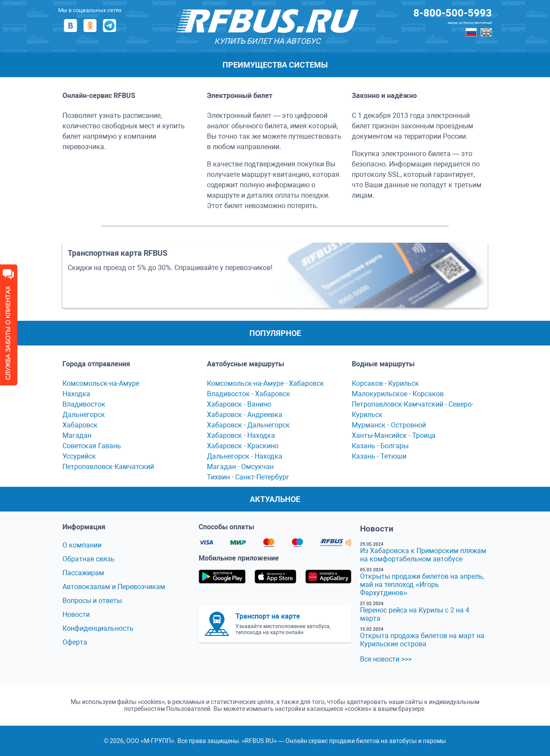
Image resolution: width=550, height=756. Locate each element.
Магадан (77, 435)
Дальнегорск (84, 415)
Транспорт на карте (268, 616)
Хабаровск (80, 425)
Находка (76, 394)
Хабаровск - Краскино (243, 446)
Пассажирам (83, 573)
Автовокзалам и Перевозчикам (114, 587)
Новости (76, 614)
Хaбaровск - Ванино (239, 404)
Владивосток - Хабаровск (249, 394)
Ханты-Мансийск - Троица (394, 435)
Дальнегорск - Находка (245, 456)
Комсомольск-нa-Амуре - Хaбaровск (265, 383)
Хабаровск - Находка (241, 435)
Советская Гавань (92, 446)
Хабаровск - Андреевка (245, 415)
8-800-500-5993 (453, 13)
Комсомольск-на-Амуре (101, 383)
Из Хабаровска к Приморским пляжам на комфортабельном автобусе (423, 555)
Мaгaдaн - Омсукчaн (240, 467)
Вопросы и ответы (92, 601)
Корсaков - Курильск (385, 383)
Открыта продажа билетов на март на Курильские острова (422, 640)
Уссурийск (79, 456)
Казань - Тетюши (379, 456)
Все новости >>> (386, 659)
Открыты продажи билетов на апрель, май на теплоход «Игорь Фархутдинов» (422, 585)
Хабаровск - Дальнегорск (248, 425)
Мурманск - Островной (389, 425)
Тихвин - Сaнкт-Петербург (248, 477)
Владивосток (84, 404)
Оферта (75, 642)
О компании (82, 545)
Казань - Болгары (380, 446)
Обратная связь (88, 559)
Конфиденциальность (98, 628)
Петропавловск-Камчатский (108, 467)
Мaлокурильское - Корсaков (398, 394)
